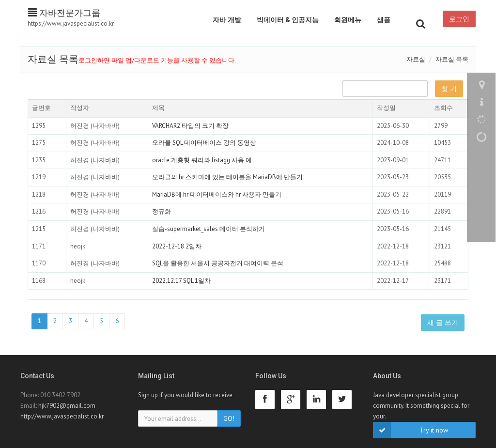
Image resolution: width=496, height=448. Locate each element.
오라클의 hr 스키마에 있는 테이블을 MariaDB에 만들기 (227, 177)
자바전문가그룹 (64, 13)
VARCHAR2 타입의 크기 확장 (190, 126)
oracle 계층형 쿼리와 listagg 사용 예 (202, 160)
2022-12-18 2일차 (177, 246)
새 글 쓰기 (443, 323)
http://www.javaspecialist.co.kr (62, 416)
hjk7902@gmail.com (67, 406)
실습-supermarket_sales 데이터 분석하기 (209, 229)
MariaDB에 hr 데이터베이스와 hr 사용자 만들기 (217, 194)
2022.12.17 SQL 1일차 (181, 281)
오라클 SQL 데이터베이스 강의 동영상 (204, 143)
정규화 (162, 211)
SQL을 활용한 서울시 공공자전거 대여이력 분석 (218, 263)
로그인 (459, 19)
